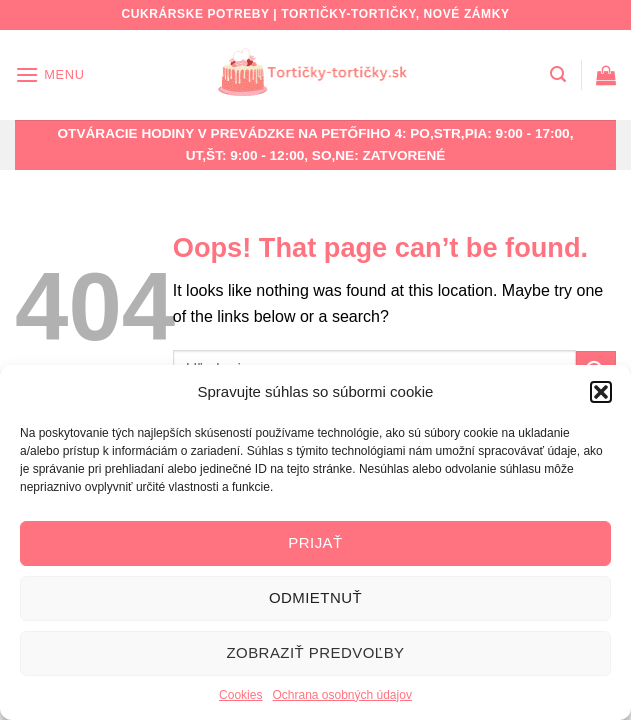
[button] (601, 392)
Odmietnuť (315, 597)
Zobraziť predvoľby (315, 652)
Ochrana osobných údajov (341, 695)
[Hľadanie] (558, 74)
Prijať (315, 542)
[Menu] (50, 74)
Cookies (240, 695)
